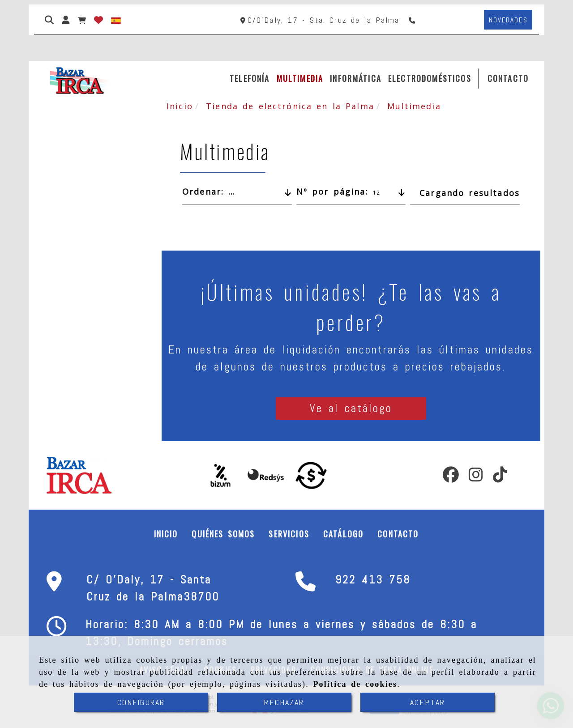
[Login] (98, 20)
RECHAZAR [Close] (284, 702)
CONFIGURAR (141, 702)
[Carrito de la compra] (82, 20)
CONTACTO (508, 78)
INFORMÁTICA (356, 78)
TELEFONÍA (250, 78)
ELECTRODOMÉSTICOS (430, 78)
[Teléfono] (413, 20)
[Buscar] (49, 20)
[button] (66, 20)
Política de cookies (355, 684)
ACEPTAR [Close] (428, 702)
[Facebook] (451, 477)
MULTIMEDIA (300, 78)
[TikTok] (500, 477)
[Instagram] (476, 477)
